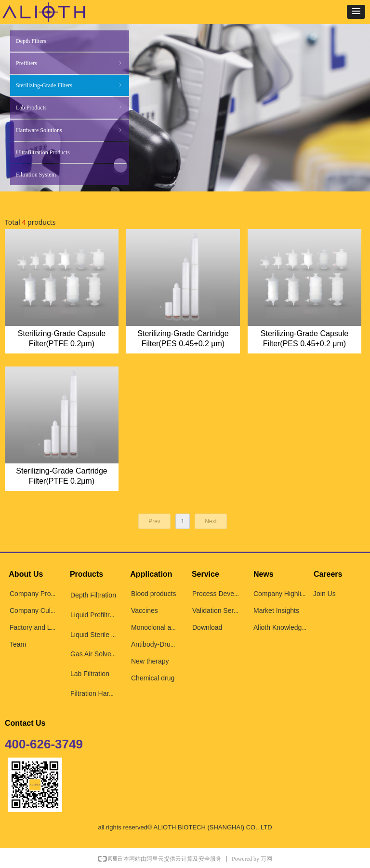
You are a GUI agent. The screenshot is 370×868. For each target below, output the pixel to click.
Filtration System (36, 175)
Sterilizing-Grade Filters (70, 85)
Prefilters (70, 63)
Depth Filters (31, 41)
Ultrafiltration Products (43, 152)
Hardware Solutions (70, 130)
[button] (356, 12)
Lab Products (70, 108)
